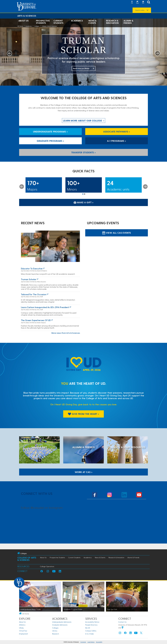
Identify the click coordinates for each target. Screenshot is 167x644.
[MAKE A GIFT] (39, 450)
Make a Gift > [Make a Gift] (84, 202)
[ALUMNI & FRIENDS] (83, 450)
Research (55, 634)
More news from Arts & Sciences (66, 333)
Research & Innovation (112, 22)
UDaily (21, 628)
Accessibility (99, 642)
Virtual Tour (23, 631)
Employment (24, 634)
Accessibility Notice (92, 622)
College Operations (47, 566)
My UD (88, 628)
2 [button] (85, 194)
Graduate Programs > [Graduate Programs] (50, 141)
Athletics (22, 625)
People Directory (91, 625)
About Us (23, 21)
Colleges (37, 26)
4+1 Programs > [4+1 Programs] (117, 141)
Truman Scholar (29, 279)
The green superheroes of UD (36, 320)
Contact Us (122, 622)
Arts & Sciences (27, 16)
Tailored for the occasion (34, 294)
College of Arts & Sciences (49, 26)
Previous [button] (22, 187)
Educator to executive (32, 268)
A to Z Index (90, 634)
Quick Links (140, 10)
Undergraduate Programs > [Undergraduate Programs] (50, 132)
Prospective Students (43, 22)
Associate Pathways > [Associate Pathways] (117, 132)
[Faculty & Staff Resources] (128, 450)
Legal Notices (91, 642)
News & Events (92, 22)
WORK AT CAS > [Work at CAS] (84, 472)
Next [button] (145, 187)
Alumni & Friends (128, 22)
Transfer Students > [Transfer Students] (83, 152)
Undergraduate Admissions (62, 622)
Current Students (58, 22)
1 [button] (83, 194)
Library (55, 631)
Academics (77, 21)
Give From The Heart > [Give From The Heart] (83, 414)
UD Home (20, 26)
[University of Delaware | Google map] (123, 628)
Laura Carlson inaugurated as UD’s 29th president (45, 307)
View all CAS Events (117, 233)
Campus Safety (91, 631)
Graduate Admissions (60, 625)
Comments (83, 642)
